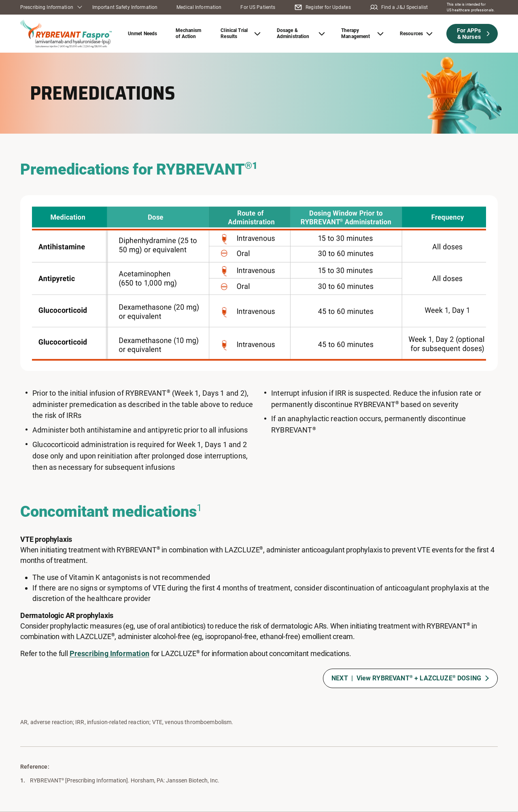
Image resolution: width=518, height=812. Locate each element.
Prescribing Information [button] (47, 7)
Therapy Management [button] (356, 33)
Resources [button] (411, 34)
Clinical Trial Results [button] (234, 33)
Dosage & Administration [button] (293, 33)
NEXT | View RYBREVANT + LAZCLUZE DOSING (406, 678)
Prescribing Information (109, 653)
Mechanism (188, 33)
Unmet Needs (142, 34)
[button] (472, 34)
